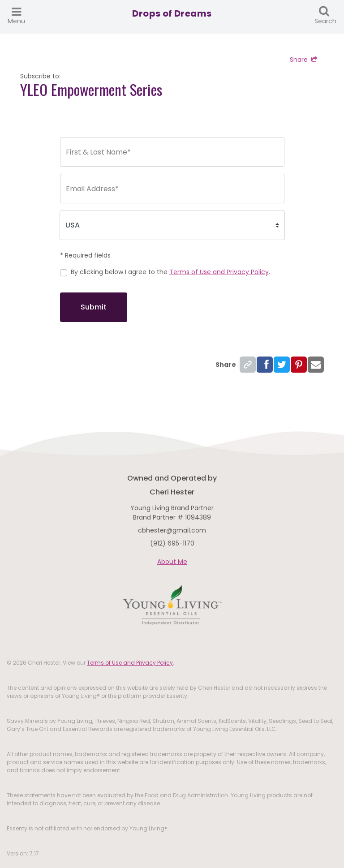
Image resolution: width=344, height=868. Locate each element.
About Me (172, 562)
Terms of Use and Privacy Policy (219, 272)
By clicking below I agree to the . (170, 272)
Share (303, 60)
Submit (94, 307)
